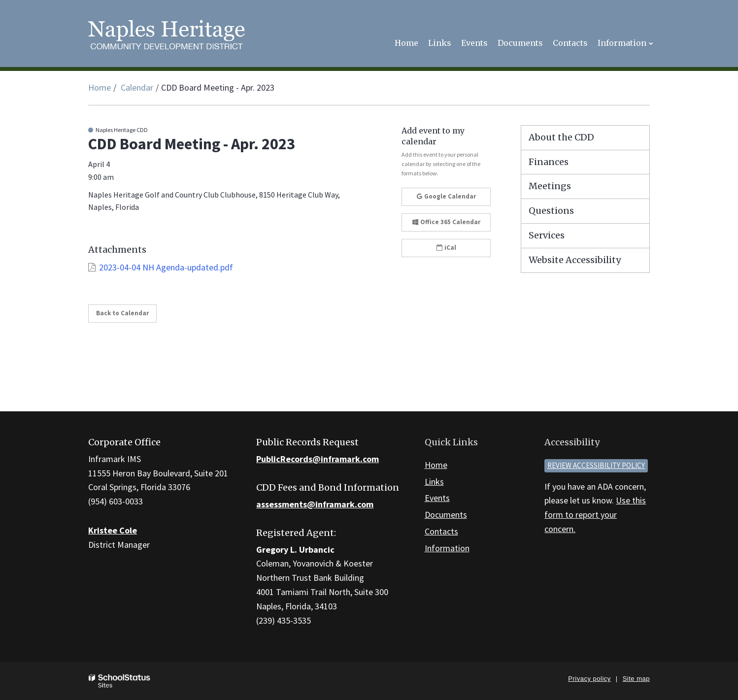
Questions (551, 211)
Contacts (441, 531)
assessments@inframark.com (315, 504)
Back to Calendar (122, 313)
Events (437, 498)
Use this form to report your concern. (595, 515)
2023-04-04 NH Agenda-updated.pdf (166, 267)
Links (434, 482)
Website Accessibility (575, 260)
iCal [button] (446, 248)
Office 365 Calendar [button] (446, 222)
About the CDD (561, 137)
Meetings (550, 186)
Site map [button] (636, 679)
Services (547, 235)
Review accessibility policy (596, 465)
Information (447, 548)
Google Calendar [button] (446, 196)
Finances (549, 162)
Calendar (137, 87)
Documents (446, 515)
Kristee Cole (113, 530)
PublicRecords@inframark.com (318, 459)
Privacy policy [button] (589, 679)
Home (100, 87)
